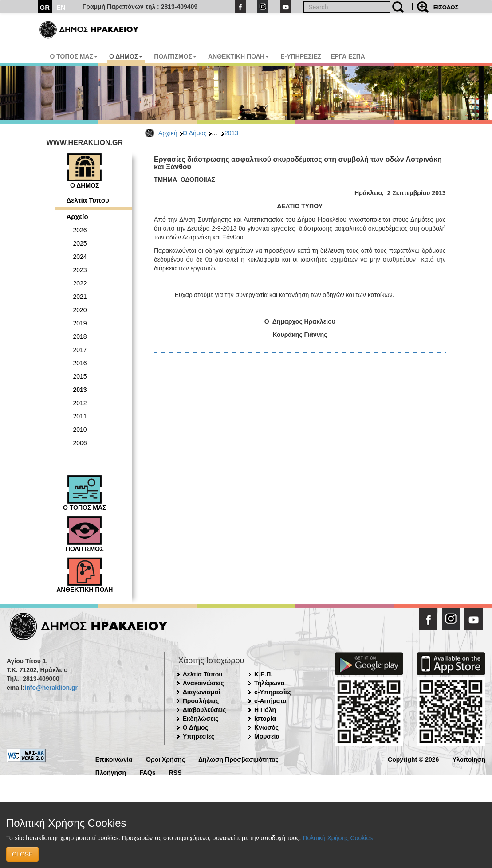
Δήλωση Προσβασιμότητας (238, 759)
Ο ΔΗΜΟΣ (126, 56)
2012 (80, 403)
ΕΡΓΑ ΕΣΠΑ (348, 56)
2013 (231, 133)
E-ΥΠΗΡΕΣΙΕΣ (301, 56)
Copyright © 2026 (413, 759)
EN (61, 7)
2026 (80, 230)
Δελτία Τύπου (88, 200)
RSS (175, 772)
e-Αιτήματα (270, 701)
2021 (80, 297)
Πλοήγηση (111, 772)
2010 (80, 430)
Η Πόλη (265, 710)
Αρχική (168, 133)
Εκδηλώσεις (201, 719)
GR (45, 7)
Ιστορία (265, 719)
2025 (80, 243)
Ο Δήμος (195, 133)
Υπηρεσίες (199, 736)
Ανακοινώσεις (203, 683)
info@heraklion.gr (51, 688)
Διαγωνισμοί (201, 692)
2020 (80, 310)
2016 (80, 363)
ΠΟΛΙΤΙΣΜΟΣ (175, 56)
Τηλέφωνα (269, 683)
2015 (80, 376)
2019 (80, 323)
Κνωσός (266, 727)
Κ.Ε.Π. (263, 674)
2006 (80, 443)
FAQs (148, 772)
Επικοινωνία (114, 759)
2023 (80, 270)
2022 (80, 283)
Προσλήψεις (201, 701)
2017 (80, 350)
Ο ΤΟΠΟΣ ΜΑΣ (74, 56)
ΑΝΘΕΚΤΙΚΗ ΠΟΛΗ (238, 56)
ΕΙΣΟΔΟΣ (446, 7)
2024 (80, 257)
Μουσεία (267, 736)
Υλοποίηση (469, 759)
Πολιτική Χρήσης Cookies (338, 838)
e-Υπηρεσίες (273, 692)
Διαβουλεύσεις (205, 710)
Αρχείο (77, 217)
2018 (80, 336)
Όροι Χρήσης (165, 759)
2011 (80, 416)
